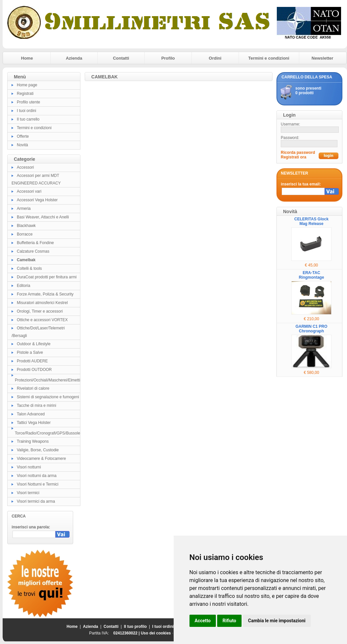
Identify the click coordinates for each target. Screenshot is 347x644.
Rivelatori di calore (33, 388)
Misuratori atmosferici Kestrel (42, 303)
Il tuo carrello (28, 119)
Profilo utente (29, 102)
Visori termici (28, 493)
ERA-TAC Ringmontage (312, 275)
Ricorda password (298, 153)
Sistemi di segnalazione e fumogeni (48, 397)
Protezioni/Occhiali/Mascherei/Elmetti (47, 380)
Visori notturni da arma (37, 476)
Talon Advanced (31, 414)
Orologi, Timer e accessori (40, 311)
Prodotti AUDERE (32, 361)
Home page (27, 85)
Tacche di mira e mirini (36, 406)
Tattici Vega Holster (34, 423)
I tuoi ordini (27, 111)
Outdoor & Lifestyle (34, 344)
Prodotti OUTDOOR (34, 370)
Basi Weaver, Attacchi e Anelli (43, 217)
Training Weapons (33, 441)
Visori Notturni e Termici (38, 484)
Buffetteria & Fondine (35, 243)
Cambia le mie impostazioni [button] (277, 621)
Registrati (25, 94)
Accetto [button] (203, 621)
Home (27, 58)
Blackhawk (26, 226)
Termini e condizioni (269, 58)
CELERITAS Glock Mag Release (311, 221)
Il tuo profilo (135, 627)
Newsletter (323, 58)
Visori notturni (29, 467)
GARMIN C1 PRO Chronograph (312, 329)
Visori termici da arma (36, 501)
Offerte (23, 136)
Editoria (24, 286)
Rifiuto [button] (229, 621)
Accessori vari (29, 191)
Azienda (74, 58)
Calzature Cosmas (33, 251)
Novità (22, 145)
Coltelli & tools (29, 268)
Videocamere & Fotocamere (41, 459)
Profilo (168, 58)
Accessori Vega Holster (37, 200)
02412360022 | (127, 633)
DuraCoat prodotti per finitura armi (47, 277)
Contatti (121, 58)
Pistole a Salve (30, 352)
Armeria (24, 209)
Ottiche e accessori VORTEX (42, 320)
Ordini (215, 58)
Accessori (25, 167)
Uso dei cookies (156, 633)
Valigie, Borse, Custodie (38, 450)
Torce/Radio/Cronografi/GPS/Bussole (47, 433)
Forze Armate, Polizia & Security (45, 294)
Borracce (25, 234)
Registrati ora (293, 157)
